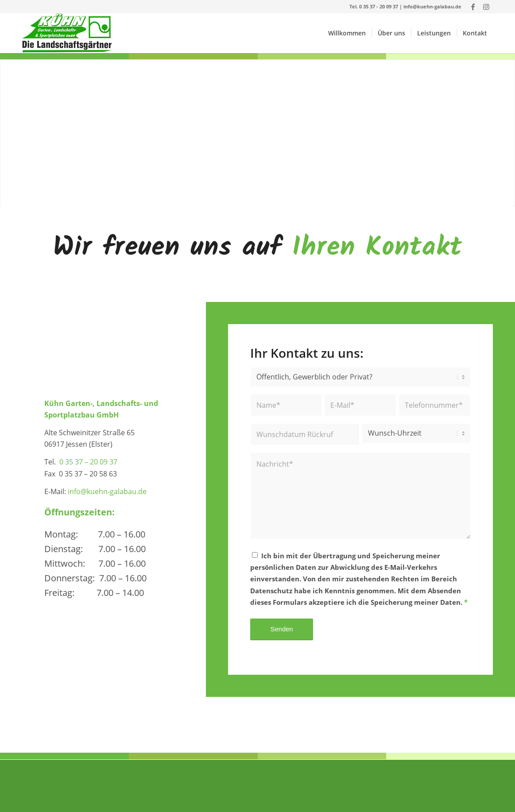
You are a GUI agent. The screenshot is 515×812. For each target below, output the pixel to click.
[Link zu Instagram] (486, 7)
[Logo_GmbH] (68, 33)
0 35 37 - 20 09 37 (379, 6)
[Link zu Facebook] (473, 7)
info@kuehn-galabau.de (432, 6)
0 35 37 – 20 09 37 (88, 462)
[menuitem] (347, 33)
